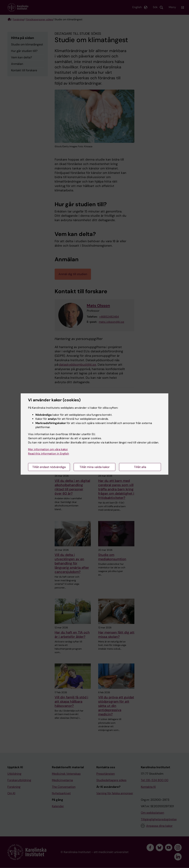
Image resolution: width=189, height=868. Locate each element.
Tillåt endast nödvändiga (49, 467)
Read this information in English (49, 454)
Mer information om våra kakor (48, 449)
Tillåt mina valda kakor (95, 467)
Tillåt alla (140, 467)
